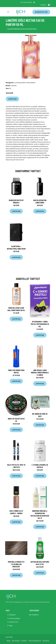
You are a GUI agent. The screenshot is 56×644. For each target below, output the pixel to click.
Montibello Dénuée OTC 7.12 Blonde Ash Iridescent (16, 564)
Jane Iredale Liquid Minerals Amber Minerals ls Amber (40, 373)
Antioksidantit (31, 83)
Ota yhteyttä (16, 641)
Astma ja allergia (15, 618)
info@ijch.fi (43, 5)
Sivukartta (46, 641)
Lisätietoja (12, 99)
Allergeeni (12, 615)
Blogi (11, 626)
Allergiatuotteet (41, 12)
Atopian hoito (14, 622)
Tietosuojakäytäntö (35, 641)
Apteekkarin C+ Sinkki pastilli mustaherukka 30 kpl (40, 324)
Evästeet (24, 641)
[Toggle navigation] (8, 12)
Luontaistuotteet (20, 83)
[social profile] (34, 2)
